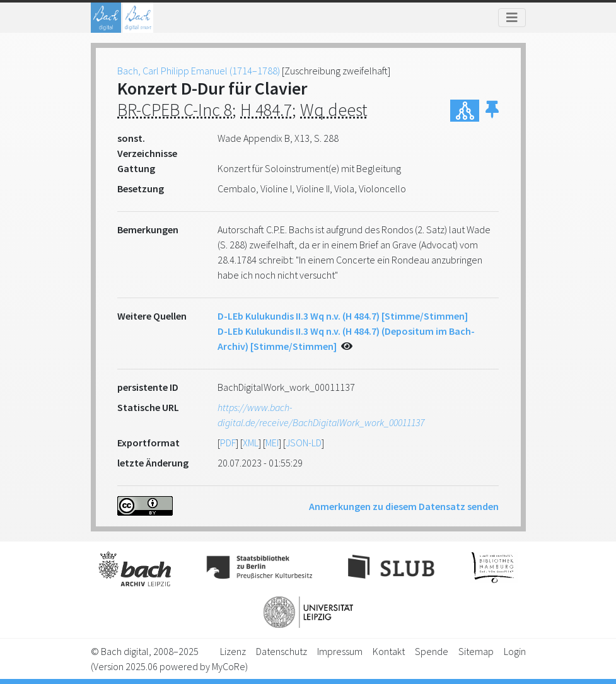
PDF (228, 443)
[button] (492, 111)
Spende (432, 651)
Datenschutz (282, 651)
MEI (272, 443)
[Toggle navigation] (512, 18)
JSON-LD (304, 443)
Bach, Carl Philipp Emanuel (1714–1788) (199, 71)
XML (251, 443)
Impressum (340, 651)
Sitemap (476, 651)
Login (515, 651)
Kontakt (389, 651)
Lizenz (233, 651)
